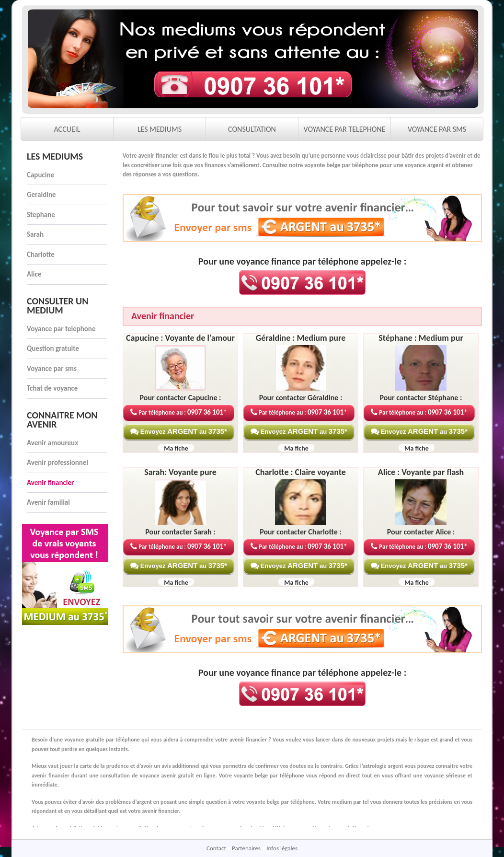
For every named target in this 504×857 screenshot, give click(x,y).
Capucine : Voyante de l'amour (180, 338)
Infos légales (282, 848)
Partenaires (247, 848)
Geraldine (41, 195)
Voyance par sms (52, 369)
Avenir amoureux (52, 443)
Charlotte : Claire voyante (301, 472)
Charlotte (41, 255)
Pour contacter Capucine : (181, 398)
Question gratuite (53, 348)
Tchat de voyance (52, 388)
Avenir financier (50, 483)
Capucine (40, 175)
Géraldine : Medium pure (301, 338)
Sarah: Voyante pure (180, 472)
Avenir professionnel (57, 463)
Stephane (41, 215)
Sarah (35, 234)
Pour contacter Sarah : (180, 532)
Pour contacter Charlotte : (301, 532)
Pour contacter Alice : (421, 532)
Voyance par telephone (61, 329)
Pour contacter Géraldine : (301, 398)
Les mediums (55, 156)
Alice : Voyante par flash (421, 472)
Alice (34, 274)
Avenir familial (48, 502)
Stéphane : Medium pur (421, 338)
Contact (217, 848)
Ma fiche (176, 448)
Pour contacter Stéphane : (421, 398)
